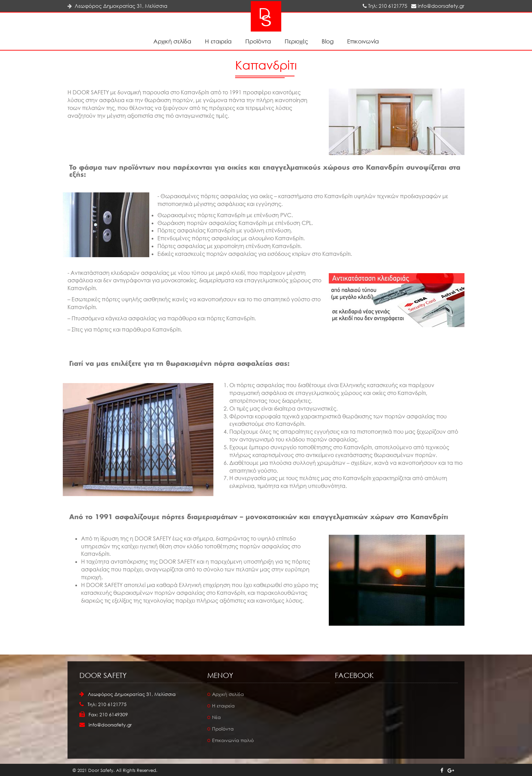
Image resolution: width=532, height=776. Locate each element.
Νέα (216, 717)
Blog (328, 41)
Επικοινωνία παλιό (233, 740)
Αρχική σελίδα (172, 41)
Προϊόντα (258, 41)
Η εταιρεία (218, 41)
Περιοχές (296, 41)
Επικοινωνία (363, 41)
